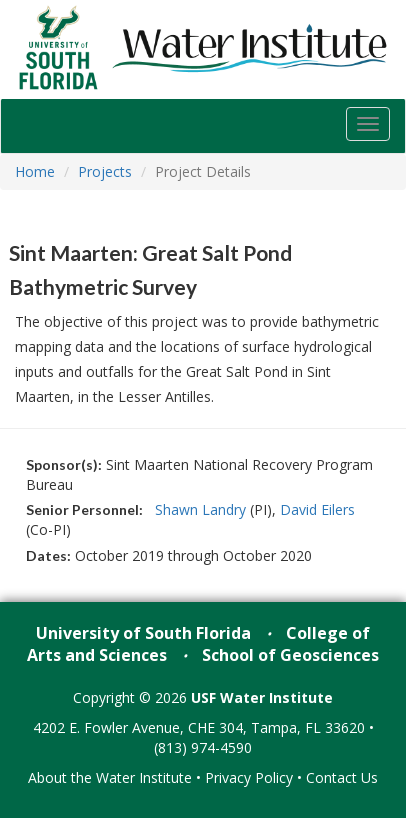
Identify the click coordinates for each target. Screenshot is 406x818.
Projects (105, 171)
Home (35, 171)
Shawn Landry (200, 509)
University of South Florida (143, 633)
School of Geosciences (290, 655)
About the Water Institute (110, 777)
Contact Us (342, 777)
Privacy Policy (249, 777)
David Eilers (317, 509)
